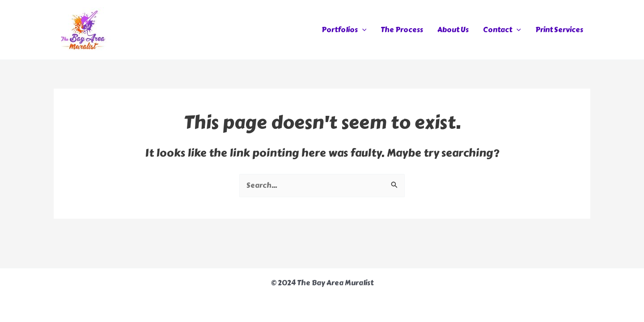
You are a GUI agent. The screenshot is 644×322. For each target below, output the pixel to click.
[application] (362, 30)
